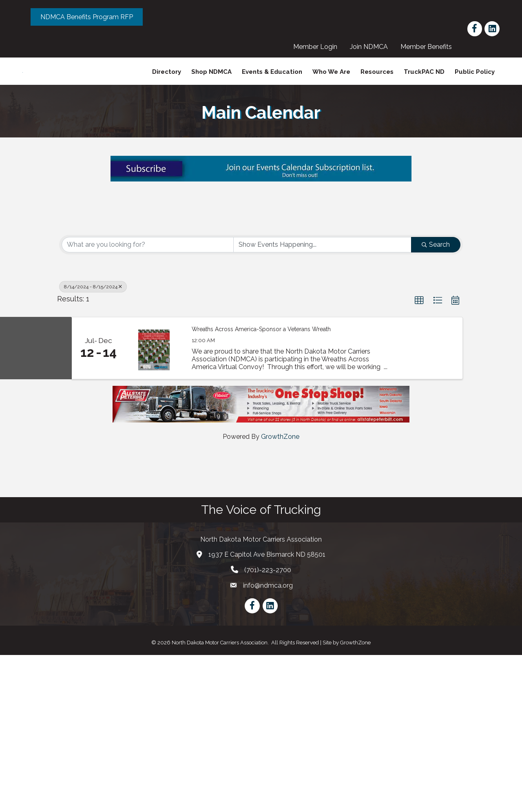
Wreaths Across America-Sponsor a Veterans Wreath (261, 486)
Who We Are (331, 87)
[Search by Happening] (323, 402)
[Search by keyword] (148, 402)
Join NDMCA (372, 47)
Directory (167, 87)
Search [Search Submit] (436, 402)
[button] (419, 458)
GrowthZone (280, 594)
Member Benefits (429, 47)
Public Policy (475, 87)
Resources (377, 87)
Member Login (319, 47)
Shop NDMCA (211, 87)
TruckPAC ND (424, 87)
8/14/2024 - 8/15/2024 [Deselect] (93, 444)
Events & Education (272, 87)
